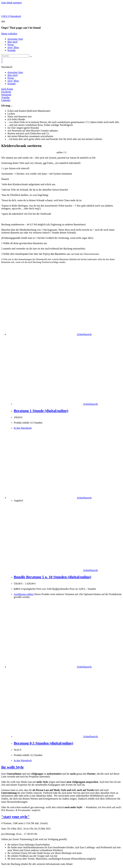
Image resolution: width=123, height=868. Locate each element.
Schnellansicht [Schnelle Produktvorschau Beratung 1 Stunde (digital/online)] (84, 334)
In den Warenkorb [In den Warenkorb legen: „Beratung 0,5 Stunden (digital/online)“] (23, 760)
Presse (11, 45)
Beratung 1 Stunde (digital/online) (41, 411)
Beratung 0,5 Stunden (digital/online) (43, 743)
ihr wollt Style (13, 767)
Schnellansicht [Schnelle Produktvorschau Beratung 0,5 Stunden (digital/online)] (84, 667)
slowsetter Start (15, 39)
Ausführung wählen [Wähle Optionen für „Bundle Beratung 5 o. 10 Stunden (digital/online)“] (24, 594)
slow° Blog (13, 47)
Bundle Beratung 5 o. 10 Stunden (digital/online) (52, 577)
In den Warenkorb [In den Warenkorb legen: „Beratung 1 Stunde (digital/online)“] (23, 428)
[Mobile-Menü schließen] (9, 34)
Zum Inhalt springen (11, 3)
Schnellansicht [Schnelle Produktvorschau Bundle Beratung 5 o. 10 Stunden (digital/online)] (84, 498)
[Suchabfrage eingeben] (15, 56)
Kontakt (12, 50)
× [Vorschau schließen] (2, 59)
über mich (13, 42)
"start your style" (15, 817)
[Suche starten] (31, 57)
